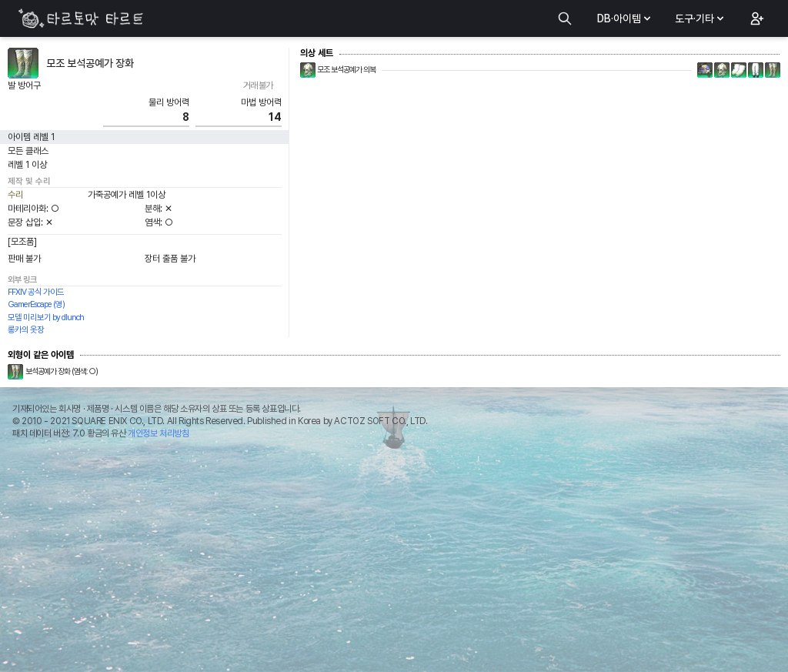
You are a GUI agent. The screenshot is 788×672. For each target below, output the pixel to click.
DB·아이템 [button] (625, 18)
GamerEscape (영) (36, 304)
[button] (756, 18)
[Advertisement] (394, 560)
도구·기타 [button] (701, 18)
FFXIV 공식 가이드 (36, 292)
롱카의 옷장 (26, 330)
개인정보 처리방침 (158, 433)
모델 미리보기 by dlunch (46, 318)
